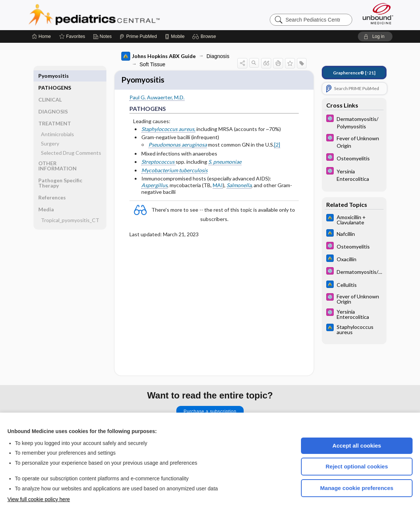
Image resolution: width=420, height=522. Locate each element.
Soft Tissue (152, 64)
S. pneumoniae (225, 163)
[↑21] (354, 73)
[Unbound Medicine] (378, 14)
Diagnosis (218, 56)
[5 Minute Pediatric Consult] (354, 122)
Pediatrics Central (121, 15)
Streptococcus (158, 163)
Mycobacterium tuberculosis (174, 171)
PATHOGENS (55, 76)
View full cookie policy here (39, 499)
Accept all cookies (357, 446)
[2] (277, 146)
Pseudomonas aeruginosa (178, 146)
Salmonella (239, 186)
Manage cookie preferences (357, 488)
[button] (205, 36)
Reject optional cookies (357, 466)
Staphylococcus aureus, (168, 130)
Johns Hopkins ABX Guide (158, 56)
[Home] (41, 36)
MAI (218, 186)
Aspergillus (154, 186)
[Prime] (138, 36)
